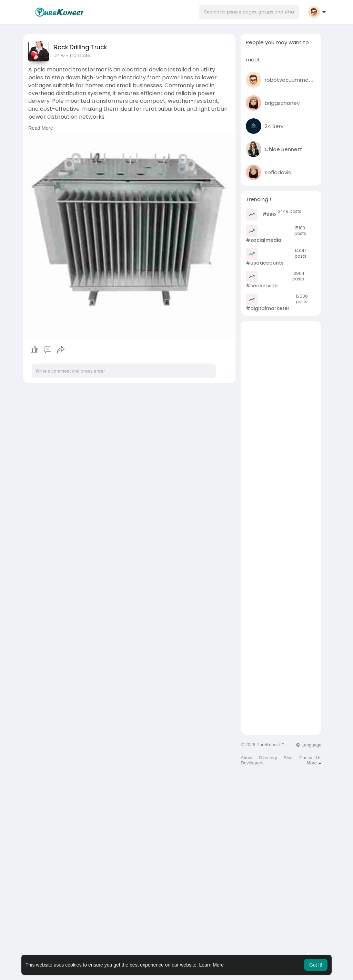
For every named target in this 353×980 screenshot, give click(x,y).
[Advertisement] (281, 424)
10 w (59, 55)
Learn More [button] (212, 965)
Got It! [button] (316, 965)
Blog (288, 758)
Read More (41, 128)
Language (309, 745)
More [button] (314, 763)
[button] (249, 12)
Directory (268, 758)
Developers (252, 763)
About (246, 758)
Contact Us (310, 758)
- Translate (76, 55)
